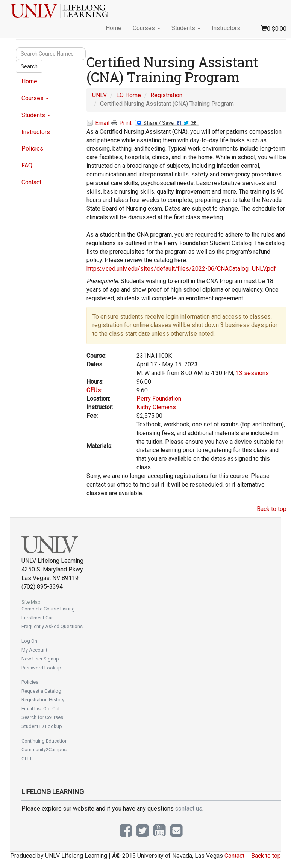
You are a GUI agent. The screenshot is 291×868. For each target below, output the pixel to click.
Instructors (226, 28)
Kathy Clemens (156, 407)
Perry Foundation (159, 399)
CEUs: (94, 390)
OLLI (26, 759)
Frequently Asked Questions (52, 626)
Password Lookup (41, 668)
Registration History (43, 700)
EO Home (129, 95)
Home (114, 28)
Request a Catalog (41, 691)
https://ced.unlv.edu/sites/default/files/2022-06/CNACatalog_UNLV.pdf (181, 269)
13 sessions (252, 373)
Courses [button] (146, 28)
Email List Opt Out (41, 709)
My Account (34, 650)
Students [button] (186, 28)
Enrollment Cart (38, 618)
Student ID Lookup (42, 726)
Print (121, 123)
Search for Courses (42, 717)
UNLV (99, 95)
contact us (189, 808)
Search (29, 66)
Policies (32, 148)
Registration (166, 95)
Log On (29, 641)
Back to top (272, 509)
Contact (31, 182)
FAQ (27, 165)
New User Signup (40, 659)
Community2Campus (44, 750)
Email (98, 123)
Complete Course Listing (48, 609)
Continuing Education (45, 741)
